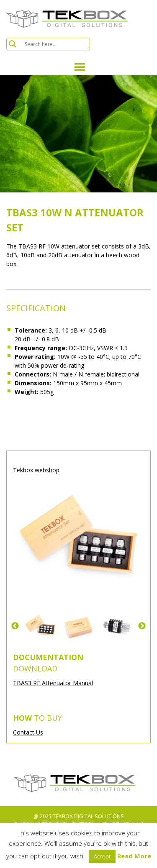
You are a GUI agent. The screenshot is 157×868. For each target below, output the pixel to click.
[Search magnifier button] (13, 44)
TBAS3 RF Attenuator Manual (53, 683)
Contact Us (28, 732)
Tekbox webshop (36, 470)
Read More (134, 856)
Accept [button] (102, 856)
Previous (15, 626)
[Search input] (56, 44)
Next (142, 626)
